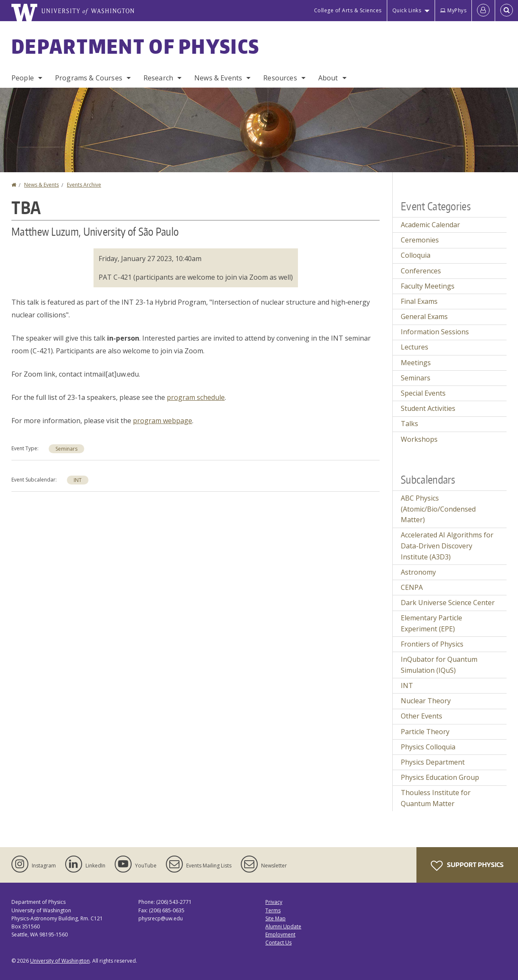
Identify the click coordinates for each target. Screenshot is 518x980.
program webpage (163, 421)
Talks (409, 424)
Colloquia (416, 255)
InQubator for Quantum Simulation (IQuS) (439, 665)
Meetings (416, 363)
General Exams (424, 317)
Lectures (415, 347)
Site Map (276, 918)
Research (158, 78)
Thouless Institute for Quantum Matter (436, 798)
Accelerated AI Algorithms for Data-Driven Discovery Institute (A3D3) (447, 546)
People (23, 78)
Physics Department (433, 762)
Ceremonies (420, 240)
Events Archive (84, 185)
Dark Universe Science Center (448, 603)
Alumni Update (283, 926)
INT (78, 480)
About (328, 78)
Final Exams (419, 301)
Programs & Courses (89, 78)
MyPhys (453, 10)
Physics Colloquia (428, 747)
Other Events (422, 716)
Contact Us (278, 943)
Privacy (274, 902)
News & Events (218, 78)
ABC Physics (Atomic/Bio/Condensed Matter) (438, 509)
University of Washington (60, 961)
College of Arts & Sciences (348, 10)
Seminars (66, 449)
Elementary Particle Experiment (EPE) (431, 623)
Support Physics (467, 866)
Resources (280, 78)
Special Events (423, 393)
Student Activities (428, 408)
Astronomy (418, 572)
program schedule (196, 397)
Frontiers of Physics (432, 644)
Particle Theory (425, 732)
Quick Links (407, 10)
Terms (273, 910)
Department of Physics (135, 46)
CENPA (412, 587)
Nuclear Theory (426, 701)
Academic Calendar (430, 225)
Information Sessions (435, 332)
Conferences (421, 271)
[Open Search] (507, 11)
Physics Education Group (440, 777)
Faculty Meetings (428, 286)
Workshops (419, 439)
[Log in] (483, 11)
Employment (280, 935)
